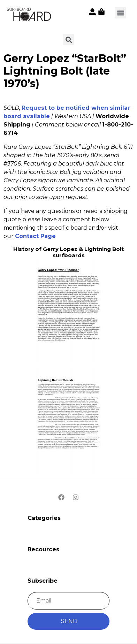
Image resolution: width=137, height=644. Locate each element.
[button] (120, 13)
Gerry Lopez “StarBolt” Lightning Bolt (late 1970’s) (65, 71)
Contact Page (35, 236)
